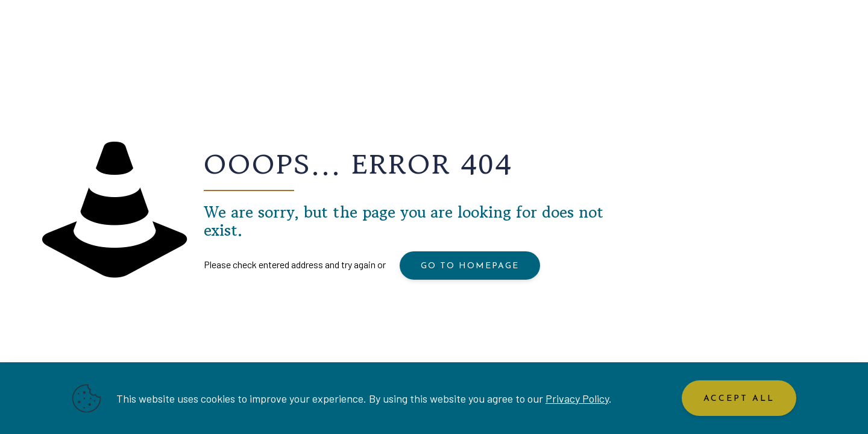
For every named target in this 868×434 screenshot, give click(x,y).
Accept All (739, 399)
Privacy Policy (577, 398)
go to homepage (470, 266)
